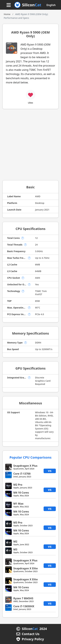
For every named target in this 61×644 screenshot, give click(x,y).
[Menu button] (9, 5)
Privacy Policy (33, 639)
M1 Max (18, 504)
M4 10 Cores (21, 493)
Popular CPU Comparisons (30, 457)
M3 (15, 549)
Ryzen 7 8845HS (23, 598)
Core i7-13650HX (24, 606)
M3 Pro (18, 523)
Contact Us (31, 634)
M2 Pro (18, 485)
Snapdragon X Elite (26, 568)
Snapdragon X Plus (25, 466)
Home (7, 14)
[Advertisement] (30, 146)
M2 (15, 541)
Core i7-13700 (22, 474)
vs (50, 471)
